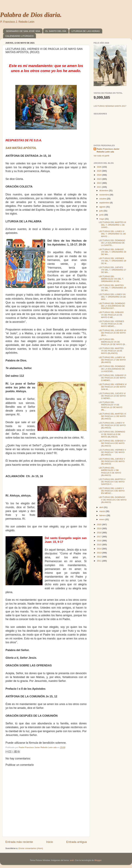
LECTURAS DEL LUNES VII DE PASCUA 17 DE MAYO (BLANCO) (112, 360)
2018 (99, 533)
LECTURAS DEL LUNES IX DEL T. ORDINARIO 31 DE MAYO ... (112, 234)
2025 (99, 171)
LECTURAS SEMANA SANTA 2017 (110, 106)
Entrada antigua (77, 842)
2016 (99, 541)
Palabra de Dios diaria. (31, 15)
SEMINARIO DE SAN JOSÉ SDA (23, 31)
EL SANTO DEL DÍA (56, 31)
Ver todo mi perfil (101, 156)
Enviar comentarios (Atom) (31, 848)
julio (101, 211)
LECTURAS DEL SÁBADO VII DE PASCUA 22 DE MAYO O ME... (111, 315)
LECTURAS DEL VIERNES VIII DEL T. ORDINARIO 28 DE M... (113, 261)
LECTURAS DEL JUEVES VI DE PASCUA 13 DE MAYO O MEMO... (112, 396)
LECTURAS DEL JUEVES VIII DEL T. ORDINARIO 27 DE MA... (113, 270)
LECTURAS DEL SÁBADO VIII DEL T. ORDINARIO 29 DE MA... (113, 252)
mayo (102, 219)
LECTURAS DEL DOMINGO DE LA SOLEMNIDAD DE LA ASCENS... (112, 369)
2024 (99, 175)
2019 (99, 528)
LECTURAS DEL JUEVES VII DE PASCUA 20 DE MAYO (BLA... (113, 333)
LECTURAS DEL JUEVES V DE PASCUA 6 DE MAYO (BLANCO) (112, 461)
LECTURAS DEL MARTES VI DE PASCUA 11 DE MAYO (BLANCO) (113, 416)
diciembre (104, 191)
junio (102, 215)
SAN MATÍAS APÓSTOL (21, 148)
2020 (99, 524)
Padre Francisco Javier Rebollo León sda (108, 150)
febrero (103, 515)
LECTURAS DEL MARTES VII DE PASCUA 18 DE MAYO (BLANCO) (111, 351)
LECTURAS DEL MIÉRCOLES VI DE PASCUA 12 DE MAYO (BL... (111, 406)
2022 (99, 183)
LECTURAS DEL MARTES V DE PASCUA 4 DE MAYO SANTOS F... (112, 482)
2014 (99, 549)
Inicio (50, 842)
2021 (99, 187)
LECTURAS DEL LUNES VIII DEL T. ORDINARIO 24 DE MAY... (112, 297)
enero (102, 519)
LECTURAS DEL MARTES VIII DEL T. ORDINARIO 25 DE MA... (113, 288)
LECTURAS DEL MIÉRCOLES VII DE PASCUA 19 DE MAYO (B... (113, 342)
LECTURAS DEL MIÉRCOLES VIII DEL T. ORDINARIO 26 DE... (111, 279)
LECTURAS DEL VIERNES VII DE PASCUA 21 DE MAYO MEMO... (112, 324)
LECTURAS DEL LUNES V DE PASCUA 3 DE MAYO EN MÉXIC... (112, 491)
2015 (99, 545)
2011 (99, 561)
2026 (99, 167)
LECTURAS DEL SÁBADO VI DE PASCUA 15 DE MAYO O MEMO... (113, 378)
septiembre (105, 203)
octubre (103, 199)
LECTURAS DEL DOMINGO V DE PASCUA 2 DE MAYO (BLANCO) (113, 500)
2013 (99, 553)
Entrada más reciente (19, 842)
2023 (99, 179)
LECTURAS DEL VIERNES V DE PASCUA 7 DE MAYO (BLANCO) (112, 452)
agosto (103, 207)
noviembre (104, 195)
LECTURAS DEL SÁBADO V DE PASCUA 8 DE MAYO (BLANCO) (112, 443)
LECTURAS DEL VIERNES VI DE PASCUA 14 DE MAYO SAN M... (113, 387)
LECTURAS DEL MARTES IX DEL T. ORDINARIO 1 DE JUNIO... (113, 225)
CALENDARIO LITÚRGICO (19, 36)
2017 (99, 537)
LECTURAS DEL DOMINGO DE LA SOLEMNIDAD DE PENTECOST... (112, 306)
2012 (99, 557)
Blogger (98, 860)
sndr (72, 860)
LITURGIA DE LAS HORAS (86, 31)
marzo (102, 511)
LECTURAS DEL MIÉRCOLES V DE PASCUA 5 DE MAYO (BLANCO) (110, 471)
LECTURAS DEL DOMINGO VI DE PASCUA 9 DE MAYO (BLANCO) (112, 434)
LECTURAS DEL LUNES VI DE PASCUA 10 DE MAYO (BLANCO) (112, 425)
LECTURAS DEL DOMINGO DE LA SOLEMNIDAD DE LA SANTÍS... (112, 243)
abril (102, 507)
